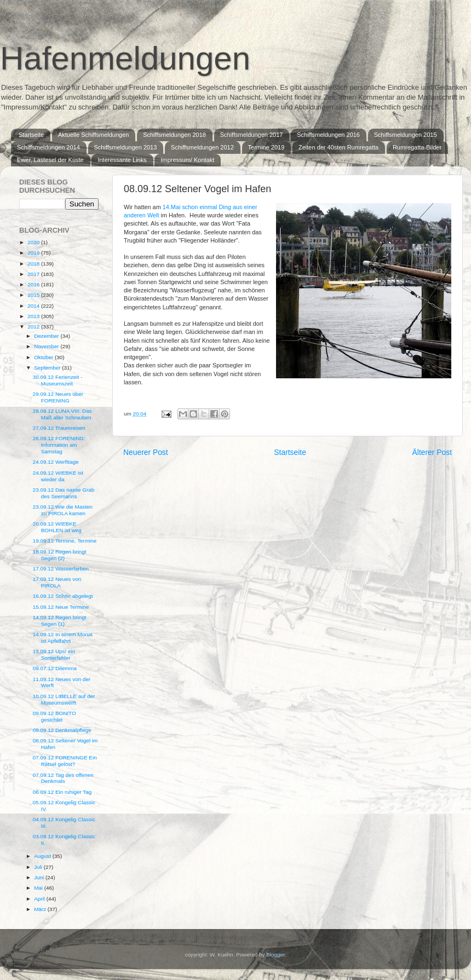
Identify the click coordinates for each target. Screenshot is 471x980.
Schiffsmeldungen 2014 (48, 147)
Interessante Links (122, 160)
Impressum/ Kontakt (187, 160)
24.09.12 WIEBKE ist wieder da (58, 476)
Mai (39, 888)
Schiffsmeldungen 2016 (328, 135)
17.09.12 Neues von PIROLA (57, 582)
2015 (34, 295)
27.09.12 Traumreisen (59, 428)
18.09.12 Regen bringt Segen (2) (60, 555)
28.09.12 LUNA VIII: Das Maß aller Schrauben (62, 414)
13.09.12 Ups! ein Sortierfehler (54, 655)
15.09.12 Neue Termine (61, 607)
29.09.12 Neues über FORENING (58, 397)
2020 (34, 242)
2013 (34, 316)
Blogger (275, 955)
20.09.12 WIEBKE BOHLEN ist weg (57, 527)
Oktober (44, 357)
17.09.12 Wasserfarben (61, 569)
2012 (34, 327)
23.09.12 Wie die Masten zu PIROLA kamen (63, 510)
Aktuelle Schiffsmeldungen (93, 135)
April (40, 899)
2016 (34, 284)
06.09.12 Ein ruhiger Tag (62, 792)
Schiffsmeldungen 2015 (406, 135)
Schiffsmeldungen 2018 (174, 135)
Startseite (31, 135)
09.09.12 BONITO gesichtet (54, 716)
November (47, 346)
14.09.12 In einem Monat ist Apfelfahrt (63, 638)
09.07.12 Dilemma (55, 668)
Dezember (47, 336)
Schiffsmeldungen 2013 (126, 147)
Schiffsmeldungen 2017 (252, 135)
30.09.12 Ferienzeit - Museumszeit (58, 380)
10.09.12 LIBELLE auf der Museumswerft (64, 699)
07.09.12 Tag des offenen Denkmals (63, 778)
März (41, 909)
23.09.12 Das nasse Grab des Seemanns (64, 493)
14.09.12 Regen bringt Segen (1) (60, 621)
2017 (34, 274)
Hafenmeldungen (125, 58)
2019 (34, 253)
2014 (34, 306)
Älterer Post (432, 452)
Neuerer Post (146, 452)
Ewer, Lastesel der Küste (50, 160)
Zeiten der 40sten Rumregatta (338, 147)
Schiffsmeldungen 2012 (202, 147)
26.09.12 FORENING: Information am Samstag (59, 445)
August (43, 856)
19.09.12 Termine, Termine (65, 541)
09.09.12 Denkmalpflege (62, 730)
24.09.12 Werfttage (56, 462)
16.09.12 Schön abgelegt (63, 596)
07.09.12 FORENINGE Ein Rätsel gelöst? (65, 761)
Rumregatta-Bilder (417, 147)
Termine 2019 (266, 147)
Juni (40, 877)
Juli (39, 867)
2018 (34, 264)
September (48, 368)
